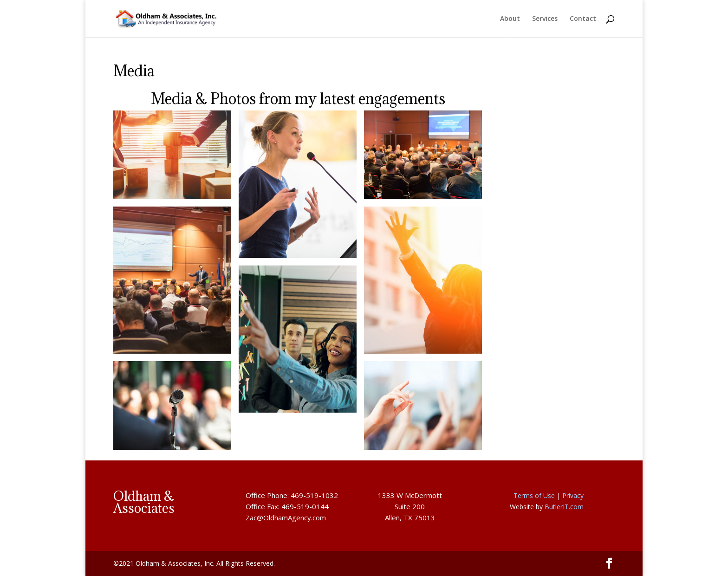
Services (545, 19)
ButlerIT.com (564, 507)
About (510, 19)
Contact (583, 19)
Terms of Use (534, 495)
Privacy (573, 495)
